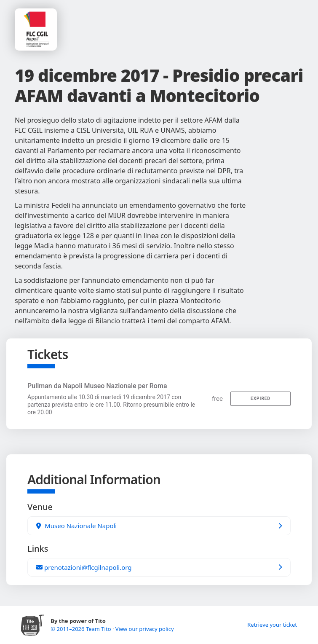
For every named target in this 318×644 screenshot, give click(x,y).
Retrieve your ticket (272, 625)
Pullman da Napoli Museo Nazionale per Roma (97, 386)
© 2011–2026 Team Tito (82, 629)
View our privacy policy (145, 629)
